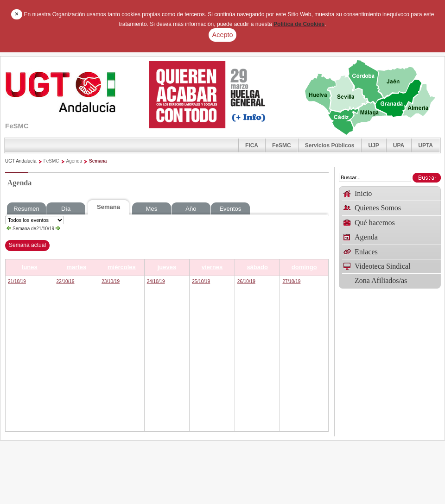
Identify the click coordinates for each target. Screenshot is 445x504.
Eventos (230, 209)
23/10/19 (111, 281)
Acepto (223, 35)
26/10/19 (246, 281)
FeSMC (282, 145)
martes (77, 267)
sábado (257, 267)
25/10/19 (201, 281)
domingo (304, 267)
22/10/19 (66, 281)
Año (191, 209)
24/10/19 (156, 281)
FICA (252, 145)
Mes (152, 209)
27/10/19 (291, 281)
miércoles (122, 267)
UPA (399, 145)
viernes (212, 267)
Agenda (74, 161)
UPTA (426, 145)
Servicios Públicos (330, 145)
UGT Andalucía (21, 161)
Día (66, 209)
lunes (30, 267)
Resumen (26, 209)
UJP (373, 145)
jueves (167, 267)
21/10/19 (17, 281)
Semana (98, 161)
